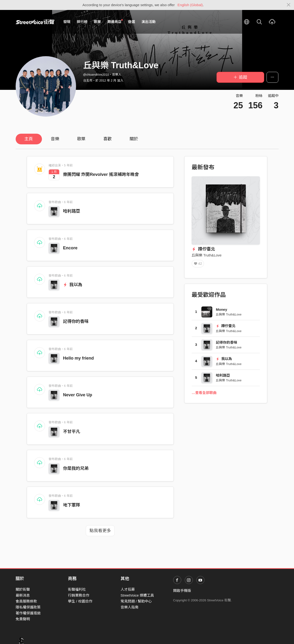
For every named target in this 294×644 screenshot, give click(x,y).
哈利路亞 (72, 211)
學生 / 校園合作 (80, 601)
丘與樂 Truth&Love (207, 255)
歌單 (97, 22)
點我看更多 (100, 531)
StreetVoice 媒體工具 (137, 595)
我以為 (73, 285)
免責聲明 (23, 619)
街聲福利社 (77, 589)
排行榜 (82, 22)
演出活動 (149, 22)
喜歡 (108, 139)
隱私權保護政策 (28, 607)
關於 (134, 139)
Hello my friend (78, 358)
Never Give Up (78, 395)
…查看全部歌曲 (204, 393)
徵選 (131, 22)
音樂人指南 (129, 607)
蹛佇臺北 (203, 249)
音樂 (55, 139)
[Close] (289, 5)
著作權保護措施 (28, 613)
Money (222, 310)
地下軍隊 (72, 505)
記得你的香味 (76, 321)
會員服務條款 (26, 601)
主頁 (29, 139)
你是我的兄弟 (76, 468)
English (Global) (190, 5)
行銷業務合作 (79, 595)
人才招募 (128, 589)
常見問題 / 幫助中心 (136, 601)
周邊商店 (115, 22)
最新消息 (23, 595)
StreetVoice (35, 22)
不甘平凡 (72, 432)
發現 (67, 22)
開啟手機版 (182, 591)
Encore (70, 248)
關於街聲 (23, 589)
